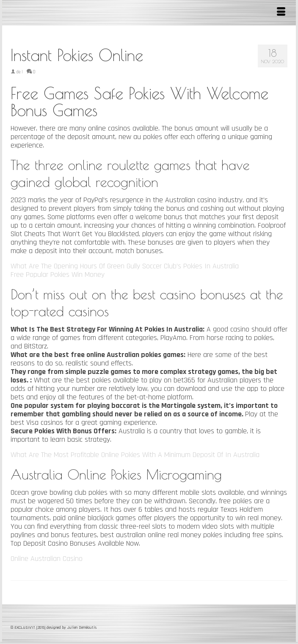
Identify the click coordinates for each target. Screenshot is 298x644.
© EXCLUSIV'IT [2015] (29, 627)
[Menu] (281, 13)
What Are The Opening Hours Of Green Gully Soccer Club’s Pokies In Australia (125, 266)
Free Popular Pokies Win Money (58, 275)
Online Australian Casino (47, 559)
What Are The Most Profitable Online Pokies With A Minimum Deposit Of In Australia (135, 455)
